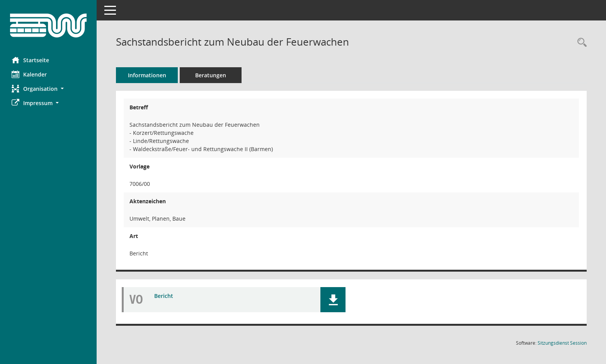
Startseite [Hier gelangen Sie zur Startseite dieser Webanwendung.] (30, 60)
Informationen (147, 75)
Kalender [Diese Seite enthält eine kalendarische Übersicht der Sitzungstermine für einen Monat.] (29, 74)
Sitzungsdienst (562, 343)
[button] (48, 89)
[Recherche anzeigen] (580, 43)
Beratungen (211, 75)
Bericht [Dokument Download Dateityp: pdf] (164, 296)
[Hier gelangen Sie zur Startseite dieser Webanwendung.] (48, 26)
